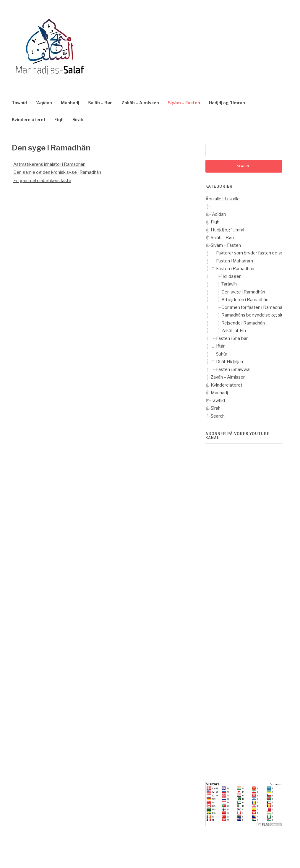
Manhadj (70, 103)
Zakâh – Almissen (140, 103)
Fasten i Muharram (235, 261)
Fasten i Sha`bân (232, 338)
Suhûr (222, 354)
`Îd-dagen (231, 276)
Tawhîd (19, 103)
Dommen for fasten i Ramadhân (253, 307)
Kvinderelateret (29, 120)
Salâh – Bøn (100, 103)
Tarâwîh (229, 284)
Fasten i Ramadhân (235, 269)
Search (218, 416)
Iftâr (220, 346)
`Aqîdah (44, 103)
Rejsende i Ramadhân (243, 323)
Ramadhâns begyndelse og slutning (258, 315)
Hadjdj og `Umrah (227, 103)
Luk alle (232, 199)
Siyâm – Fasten (184, 103)
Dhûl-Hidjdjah (230, 362)
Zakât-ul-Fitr (234, 331)
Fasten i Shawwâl (233, 369)
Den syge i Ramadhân (243, 292)
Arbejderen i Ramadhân (245, 300)
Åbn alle (213, 199)
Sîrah (78, 120)
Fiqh (59, 120)
